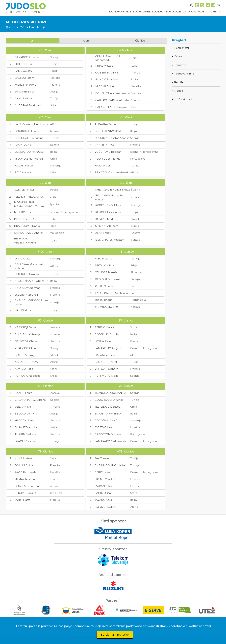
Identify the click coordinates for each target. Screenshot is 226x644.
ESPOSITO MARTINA (108, 414)
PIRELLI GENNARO (26, 219)
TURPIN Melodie (26, 434)
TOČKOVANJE (142, 12)
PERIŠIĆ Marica (104, 327)
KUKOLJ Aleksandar (108, 212)
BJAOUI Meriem (25, 441)
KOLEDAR (158, 12)
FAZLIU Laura (23, 393)
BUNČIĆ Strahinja (106, 79)
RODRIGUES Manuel (108, 159)
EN (218, 5)
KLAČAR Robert (106, 86)
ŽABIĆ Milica (103, 493)
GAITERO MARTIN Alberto (112, 100)
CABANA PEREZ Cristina (30, 400)
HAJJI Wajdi (102, 166)
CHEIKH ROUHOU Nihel (110, 465)
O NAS (192, 12)
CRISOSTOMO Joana (108, 434)
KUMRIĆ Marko (105, 219)
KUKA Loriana (23, 458)
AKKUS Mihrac (24, 98)
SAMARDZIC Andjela (108, 348)
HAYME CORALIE (106, 479)
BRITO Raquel (104, 300)
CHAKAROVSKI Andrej (28, 233)
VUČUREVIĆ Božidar (108, 152)
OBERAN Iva (23, 407)
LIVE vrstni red (183, 99)
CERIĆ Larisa (103, 472)
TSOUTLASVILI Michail (29, 159)
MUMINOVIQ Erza (107, 307)
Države (178, 56)
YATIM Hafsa (22, 500)
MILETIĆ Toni (22, 212)
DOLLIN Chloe (24, 465)
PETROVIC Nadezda (28, 376)
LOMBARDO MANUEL (29, 152)
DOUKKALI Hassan (27, 131)
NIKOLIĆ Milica (104, 265)
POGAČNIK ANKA (106, 420)
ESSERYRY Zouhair (26, 295)
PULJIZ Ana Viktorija (28, 334)
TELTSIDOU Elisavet (107, 407)
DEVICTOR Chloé (26, 341)
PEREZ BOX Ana (25, 348)
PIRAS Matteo (104, 66)
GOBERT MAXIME (107, 73)
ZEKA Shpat (103, 233)
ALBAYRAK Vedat (106, 124)
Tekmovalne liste (184, 74)
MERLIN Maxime (26, 85)
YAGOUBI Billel (24, 92)
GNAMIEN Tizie (104, 145)
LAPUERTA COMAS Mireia (111, 293)
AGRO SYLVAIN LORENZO (31, 281)
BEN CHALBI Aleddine (29, 138)
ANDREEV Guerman (28, 288)
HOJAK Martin (24, 166)
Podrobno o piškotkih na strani (190, 626)
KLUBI (201, 12)
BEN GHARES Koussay (110, 240)
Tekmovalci (181, 65)
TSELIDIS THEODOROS (29, 197)
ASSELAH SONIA (105, 507)
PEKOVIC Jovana (25, 493)
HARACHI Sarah (25, 420)
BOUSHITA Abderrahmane (112, 93)
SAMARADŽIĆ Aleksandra (111, 441)
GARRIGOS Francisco (28, 57)
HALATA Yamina (105, 355)
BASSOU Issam (24, 78)
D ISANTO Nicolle (26, 427)
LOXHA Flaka (103, 341)
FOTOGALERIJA (176, 12)
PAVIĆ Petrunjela (25, 472)
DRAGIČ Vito (23, 259)
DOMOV (115, 12)
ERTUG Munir (23, 310)
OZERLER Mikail (24, 190)
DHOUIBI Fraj (24, 64)
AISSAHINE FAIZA (26, 362)
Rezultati (180, 82)
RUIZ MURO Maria (106, 376)
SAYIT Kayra (102, 458)
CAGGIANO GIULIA (107, 334)
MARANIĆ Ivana (105, 486)
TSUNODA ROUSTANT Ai (111, 393)
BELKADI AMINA (26, 414)
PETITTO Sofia (104, 286)
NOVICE (126, 12)
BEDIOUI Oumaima (108, 279)
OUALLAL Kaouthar (27, 486)
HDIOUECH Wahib (27, 274)
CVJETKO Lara (104, 427)
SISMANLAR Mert (107, 226)
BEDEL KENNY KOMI (108, 131)
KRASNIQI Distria (26, 327)
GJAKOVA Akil (23, 145)
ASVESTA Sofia (24, 369)
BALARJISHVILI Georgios (111, 107)
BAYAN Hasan (23, 172)
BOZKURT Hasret (106, 362)
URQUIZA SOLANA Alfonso (112, 138)
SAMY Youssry (23, 71)
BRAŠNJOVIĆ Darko (27, 226)
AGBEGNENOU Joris (108, 205)
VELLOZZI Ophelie (106, 369)
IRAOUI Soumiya (25, 355)
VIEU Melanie (104, 259)
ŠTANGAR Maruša (106, 272)
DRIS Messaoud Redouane (32, 124)
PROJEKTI (213, 12)
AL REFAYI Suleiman (28, 105)
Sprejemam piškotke (115, 635)
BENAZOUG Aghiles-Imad (111, 172)
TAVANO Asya (103, 500)
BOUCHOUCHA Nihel (109, 400)
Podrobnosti (182, 48)
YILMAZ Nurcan (25, 479)
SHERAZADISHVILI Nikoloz (112, 190)
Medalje (179, 91)
